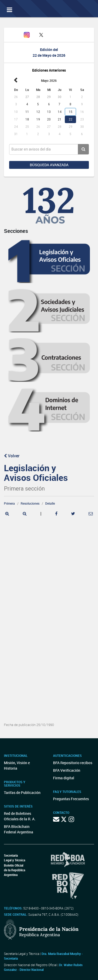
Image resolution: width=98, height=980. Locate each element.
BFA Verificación (67, 770)
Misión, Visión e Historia (17, 765)
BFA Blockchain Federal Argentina (19, 829)
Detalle (50, 503)
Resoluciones (30, 503)
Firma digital (64, 778)
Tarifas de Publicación (22, 792)
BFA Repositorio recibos (73, 763)
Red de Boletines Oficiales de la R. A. (20, 816)
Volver (12, 456)
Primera (9, 503)
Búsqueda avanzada (49, 165)
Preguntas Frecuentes (71, 799)
